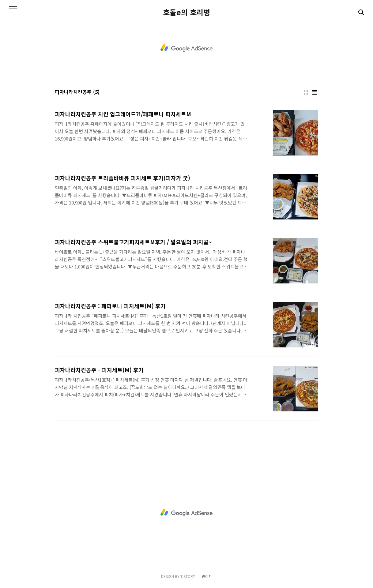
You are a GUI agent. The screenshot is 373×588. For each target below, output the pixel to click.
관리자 (207, 576)
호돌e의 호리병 (186, 12)
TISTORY (188, 576)
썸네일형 (306, 92)
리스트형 (315, 92)
